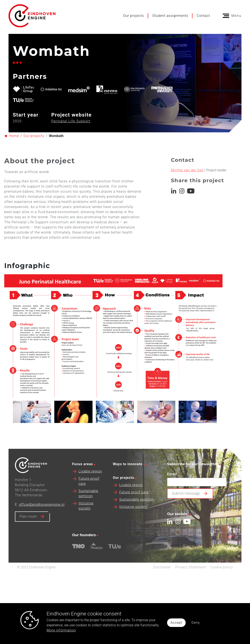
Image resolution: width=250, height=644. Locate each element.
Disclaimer (162, 582)
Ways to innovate (127, 479)
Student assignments (170, 16)
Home (14, 136)
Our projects (134, 16)
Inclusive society (133, 522)
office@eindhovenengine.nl (42, 520)
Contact (203, 16)
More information (61, 630)
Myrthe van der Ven (187, 175)
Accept (176, 623)
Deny (196, 623)
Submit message (186, 509)
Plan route (28, 532)
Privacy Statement (191, 582)
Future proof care (134, 507)
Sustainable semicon (137, 515)
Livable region (90, 486)
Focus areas (82, 479)
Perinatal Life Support (71, 121)
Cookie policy (222, 582)
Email (173, 489)
